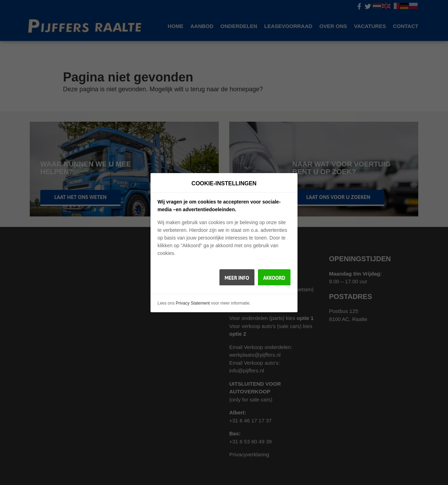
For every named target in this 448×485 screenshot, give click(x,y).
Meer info (237, 278)
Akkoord (274, 278)
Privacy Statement (193, 303)
